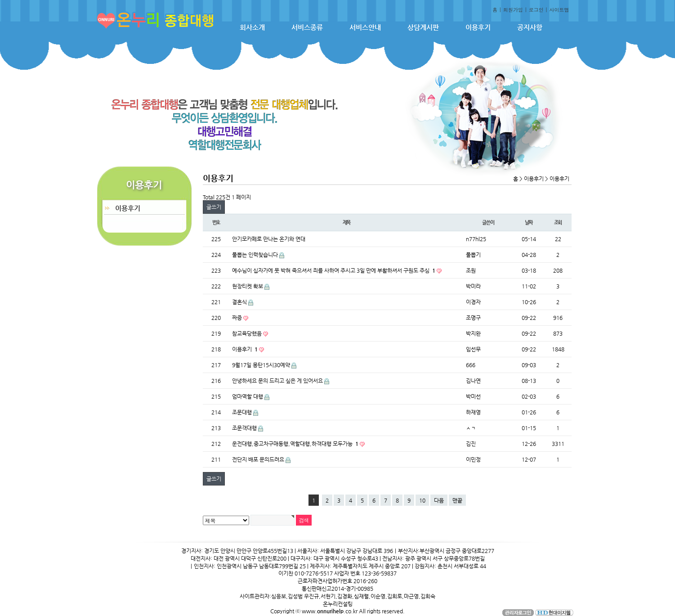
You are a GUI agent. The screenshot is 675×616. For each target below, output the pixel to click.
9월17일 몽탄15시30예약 (262, 365)
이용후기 (478, 27)
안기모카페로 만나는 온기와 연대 (269, 239)
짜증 (238, 318)
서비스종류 (307, 27)
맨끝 (457, 500)
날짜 (529, 223)
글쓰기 (214, 207)
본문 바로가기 (0, 0)
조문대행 (243, 412)
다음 (439, 500)
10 (422, 500)
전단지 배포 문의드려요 (259, 459)
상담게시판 (423, 27)
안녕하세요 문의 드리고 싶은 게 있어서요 (278, 381)
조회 (558, 223)
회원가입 (513, 10)
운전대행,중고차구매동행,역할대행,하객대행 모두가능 (296, 444)
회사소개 (252, 27)
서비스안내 (365, 27)
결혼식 (240, 302)
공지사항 (530, 27)
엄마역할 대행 (248, 396)
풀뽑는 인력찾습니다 (256, 255)
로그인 (536, 10)
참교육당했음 (248, 333)
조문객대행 (245, 428)
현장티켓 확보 (248, 286)
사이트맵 (559, 10)
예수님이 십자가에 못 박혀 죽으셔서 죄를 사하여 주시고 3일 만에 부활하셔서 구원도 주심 (334, 270)
